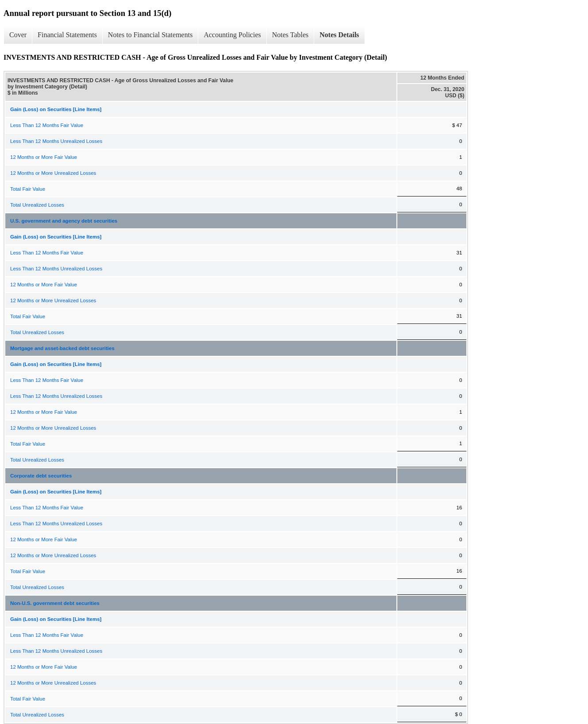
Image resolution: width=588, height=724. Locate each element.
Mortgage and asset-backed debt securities (62, 348)
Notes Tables (290, 35)
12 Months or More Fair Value (44, 157)
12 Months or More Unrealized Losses (53, 173)
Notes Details (339, 35)
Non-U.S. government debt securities (55, 603)
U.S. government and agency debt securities (64, 221)
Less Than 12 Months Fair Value (47, 125)
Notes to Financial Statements (150, 35)
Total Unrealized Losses (37, 205)
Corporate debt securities (41, 476)
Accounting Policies (232, 35)
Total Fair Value (28, 189)
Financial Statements (67, 35)
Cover (18, 35)
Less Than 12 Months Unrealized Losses (56, 141)
